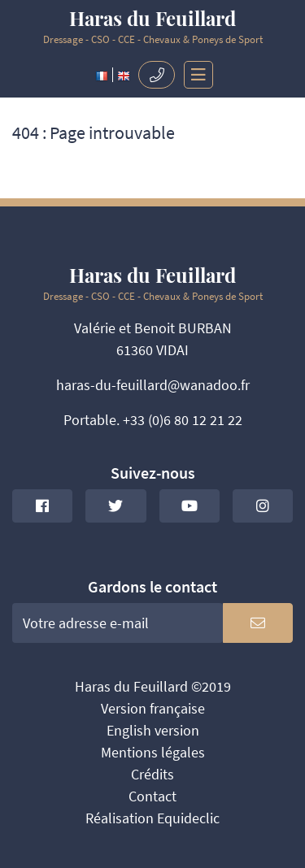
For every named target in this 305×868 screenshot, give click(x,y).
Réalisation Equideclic (152, 818)
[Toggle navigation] (194, 75)
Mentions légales (153, 752)
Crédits (152, 774)
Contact (152, 796)
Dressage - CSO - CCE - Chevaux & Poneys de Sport (152, 27)
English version (153, 730)
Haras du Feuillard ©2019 (153, 686)
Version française (153, 708)
